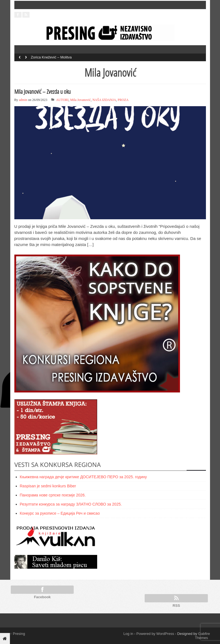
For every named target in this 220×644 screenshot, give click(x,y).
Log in (128, 634)
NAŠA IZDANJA (104, 100)
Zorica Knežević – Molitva (51, 57)
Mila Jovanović (80, 100)
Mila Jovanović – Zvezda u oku (43, 92)
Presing (18, 634)
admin (23, 100)
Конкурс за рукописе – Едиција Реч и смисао (60, 513)
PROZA (123, 100)
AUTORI (62, 100)
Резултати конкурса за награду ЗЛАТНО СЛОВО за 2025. (71, 504)
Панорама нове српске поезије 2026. (53, 495)
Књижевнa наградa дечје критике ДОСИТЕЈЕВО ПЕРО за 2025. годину (84, 477)
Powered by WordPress (155, 634)
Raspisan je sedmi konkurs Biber (48, 486)
